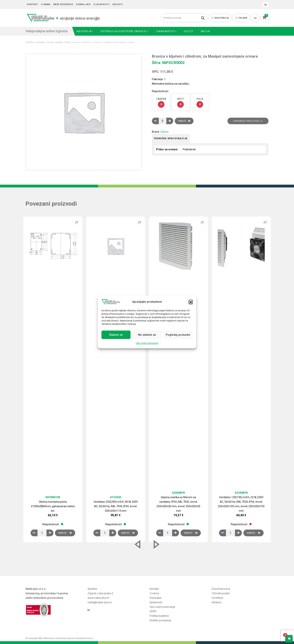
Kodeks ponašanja (160, 620)
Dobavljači (83, 4)
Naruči (182, 121)
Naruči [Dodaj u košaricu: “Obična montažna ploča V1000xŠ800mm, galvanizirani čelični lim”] (65, 533)
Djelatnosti (102, 4)
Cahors (164, 132)
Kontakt (33, 4)
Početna (30, 42)
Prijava (241, 18)
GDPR (153, 611)
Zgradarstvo (165, 31)
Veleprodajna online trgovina (46, 31)
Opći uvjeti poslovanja (147, 343)
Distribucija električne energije (123, 31)
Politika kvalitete (159, 616)
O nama (46, 4)
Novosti (118, 4)
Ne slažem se (147, 335)
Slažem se (116, 335)
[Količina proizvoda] (163, 121)
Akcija (205, 31)
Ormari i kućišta (55, 42)
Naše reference (63, 4)
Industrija (84, 31)
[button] (191, 302)
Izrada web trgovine (65, 638)
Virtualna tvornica (84, 638)
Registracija (220, 18)
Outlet (189, 31)
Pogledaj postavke (178, 335)
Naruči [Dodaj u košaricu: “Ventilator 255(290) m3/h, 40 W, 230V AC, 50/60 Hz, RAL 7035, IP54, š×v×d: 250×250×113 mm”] (128, 533)
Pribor (68, 42)
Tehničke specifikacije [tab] (170, 138)
